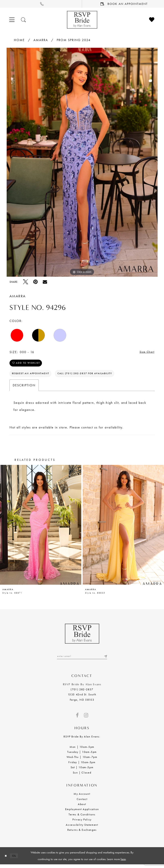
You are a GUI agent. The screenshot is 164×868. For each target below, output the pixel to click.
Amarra (41, 40)
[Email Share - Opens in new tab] (45, 282)
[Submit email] (105, 659)
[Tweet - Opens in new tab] (26, 282)
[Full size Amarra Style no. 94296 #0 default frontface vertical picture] (82, 162)
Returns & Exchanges (82, 833)
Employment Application (82, 813)
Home (19, 40)
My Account (82, 797)
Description (24, 388)
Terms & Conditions (82, 818)
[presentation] (41, 528)
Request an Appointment (33, 376)
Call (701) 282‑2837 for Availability (92, 376)
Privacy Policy (82, 823)
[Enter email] (82, 659)
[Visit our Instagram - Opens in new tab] (86, 719)
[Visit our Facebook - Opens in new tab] (77, 719)
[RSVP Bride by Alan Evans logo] (82, 20)
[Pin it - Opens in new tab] (35, 282)
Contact (82, 802)
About (82, 807)
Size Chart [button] (146, 352)
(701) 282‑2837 (82, 693)
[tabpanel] (82, 162)
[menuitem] (41, 4)
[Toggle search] (24, 20)
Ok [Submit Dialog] (16, 859)
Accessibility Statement (82, 828)
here (123, 863)
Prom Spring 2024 (74, 40)
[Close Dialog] (6, 859)
